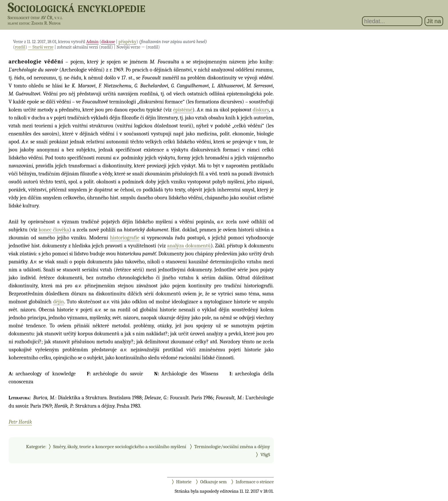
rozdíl (20, 47)
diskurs (261, 110)
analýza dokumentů (189, 246)
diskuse (108, 42)
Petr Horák (20, 422)
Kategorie (36, 446)
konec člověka (54, 230)
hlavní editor (19, 23)
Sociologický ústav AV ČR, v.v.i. (35, 18)
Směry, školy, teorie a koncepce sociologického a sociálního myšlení (120, 446)
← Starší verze (41, 47)
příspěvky (128, 42)
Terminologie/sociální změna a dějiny (232, 446)
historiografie (125, 238)
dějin (59, 302)
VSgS (265, 454)
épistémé (183, 110)
